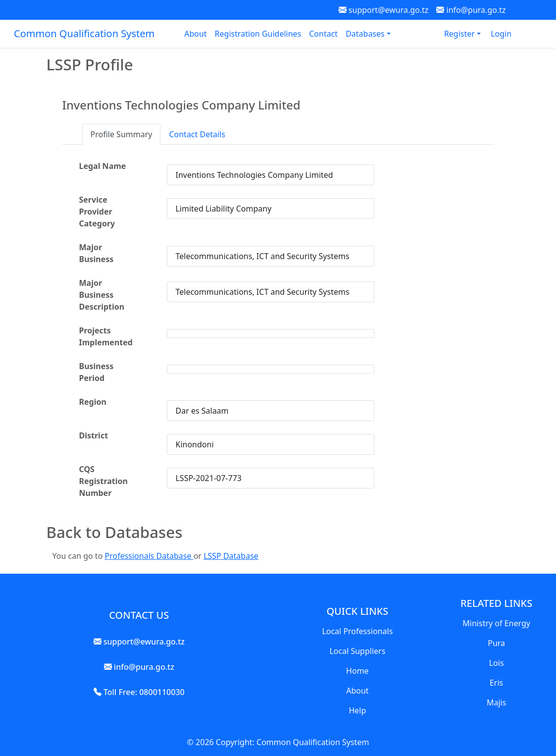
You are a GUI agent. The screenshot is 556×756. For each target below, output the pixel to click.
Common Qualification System (84, 33)
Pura (496, 643)
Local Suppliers (357, 651)
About (195, 34)
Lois (497, 663)
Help (357, 710)
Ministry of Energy (496, 623)
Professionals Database (149, 556)
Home (357, 671)
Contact (323, 34)
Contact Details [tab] (197, 134)
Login (501, 34)
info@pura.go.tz (471, 10)
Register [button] (460, 34)
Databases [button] (366, 34)
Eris (496, 683)
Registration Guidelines (258, 34)
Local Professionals (357, 631)
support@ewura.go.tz (384, 10)
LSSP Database (231, 556)
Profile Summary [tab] (122, 134)
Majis (496, 702)
